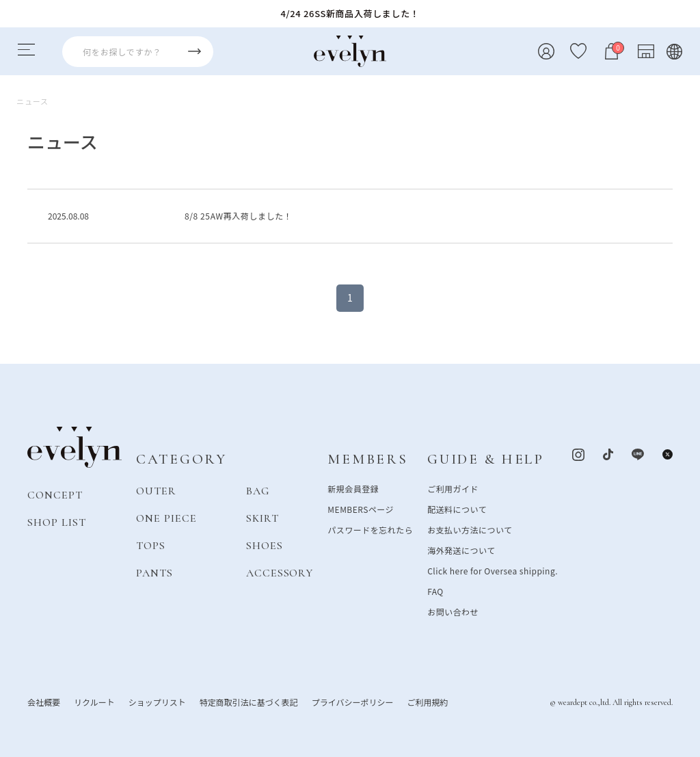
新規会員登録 (353, 488)
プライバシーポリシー (353, 701)
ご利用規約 (427, 701)
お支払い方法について (470, 529)
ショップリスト (157, 701)
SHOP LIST (57, 522)
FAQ (435, 590)
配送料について (457, 508)
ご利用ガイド (453, 488)
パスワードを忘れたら (370, 529)
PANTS (154, 572)
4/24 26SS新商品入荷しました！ (350, 13)
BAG (258, 490)
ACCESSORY (280, 572)
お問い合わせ (453, 611)
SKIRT (262, 518)
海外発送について (461, 549)
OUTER (156, 490)
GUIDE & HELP (486, 459)
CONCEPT (55, 494)
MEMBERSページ (361, 508)
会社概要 (44, 701)
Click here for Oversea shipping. (493, 570)
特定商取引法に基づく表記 (249, 701)
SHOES (265, 545)
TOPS (151, 545)
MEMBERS (367, 459)
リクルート (94, 701)
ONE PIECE (166, 518)
